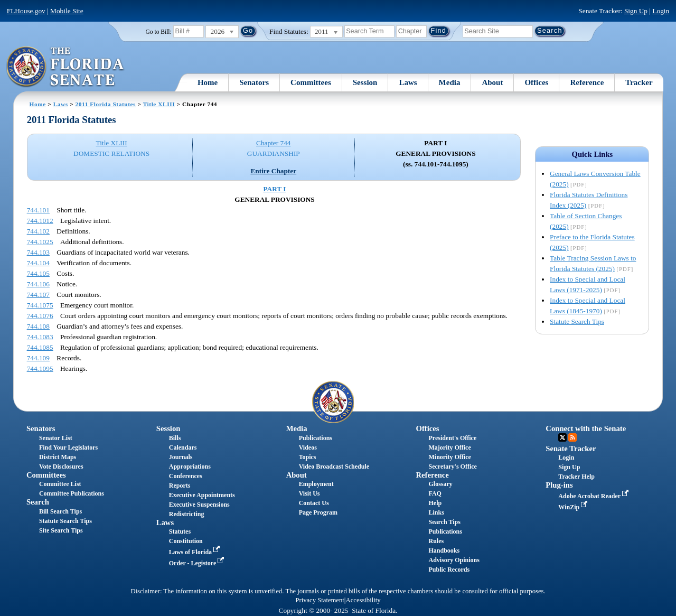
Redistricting (187, 514)
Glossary (440, 484)
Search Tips (444, 522)
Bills (175, 438)
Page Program (318, 512)
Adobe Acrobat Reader (594, 496)
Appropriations (190, 466)
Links (436, 512)
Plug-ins (559, 485)
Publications (316, 438)
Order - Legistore (198, 563)
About (492, 82)
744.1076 (40, 316)
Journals (181, 457)
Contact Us (314, 503)
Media (450, 82)
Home (208, 82)
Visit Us (309, 493)
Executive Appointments (202, 495)
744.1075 (40, 305)
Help (435, 503)
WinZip (574, 507)
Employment (316, 484)
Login (661, 11)
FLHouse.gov (26, 11)
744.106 (38, 284)
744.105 (38, 273)
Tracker (639, 82)
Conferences (186, 476)
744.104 (38, 263)
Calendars (183, 447)
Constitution (186, 541)
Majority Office (449, 447)
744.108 (38, 326)
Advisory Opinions (454, 560)
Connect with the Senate (586, 428)
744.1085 (40, 347)
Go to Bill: (159, 32)
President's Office (452, 438)
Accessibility (363, 600)
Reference (587, 82)
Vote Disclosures (61, 466)
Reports (180, 486)
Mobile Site (67, 11)
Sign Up (636, 11)
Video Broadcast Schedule (334, 466)
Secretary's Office (452, 466)
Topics (308, 457)
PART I (274, 189)
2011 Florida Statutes (106, 104)
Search (38, 502)
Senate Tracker (571, 449)
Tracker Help (576, 477)
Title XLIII (159, 104)
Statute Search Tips (577, 321)
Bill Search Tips (60, 511)
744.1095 (40, 368)
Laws (408, 82)
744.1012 (40, 221)
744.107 (38, 295)
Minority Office (449, 457)
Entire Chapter (273, 171)
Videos (308, 447)
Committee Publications (72, 493)
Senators (254, 82)
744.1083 (40, 337)
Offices (536, 82)
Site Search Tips (61, 530)
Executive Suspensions (199, 505)
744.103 (38, 252)
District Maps (58, 457)
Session (365, 82)
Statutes (180, 531)
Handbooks (444, 550)
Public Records (449, 570)
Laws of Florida (195, 552)
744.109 (38, 358)
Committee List (60, 484)
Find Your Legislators (68, 447)
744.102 (38, 231)
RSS (572, 437)
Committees (311, 82)
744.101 (38, 210)
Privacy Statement (320, 600)
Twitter (562, 437)
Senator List (56, 438)
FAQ (435, 493)
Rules (436, 541)
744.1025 (40, 242)
